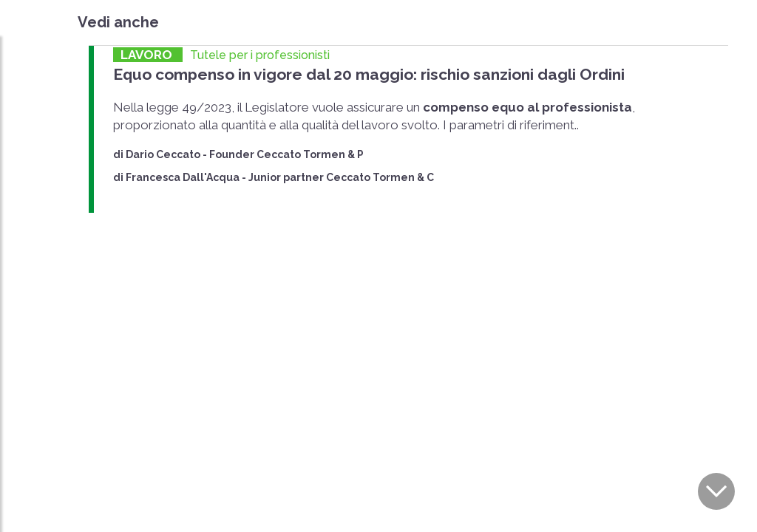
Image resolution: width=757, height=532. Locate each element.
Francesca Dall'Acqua (183, 177)
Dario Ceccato (163, 154)
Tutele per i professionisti (260, 55)
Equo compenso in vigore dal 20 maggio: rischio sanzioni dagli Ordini (369, 74)
